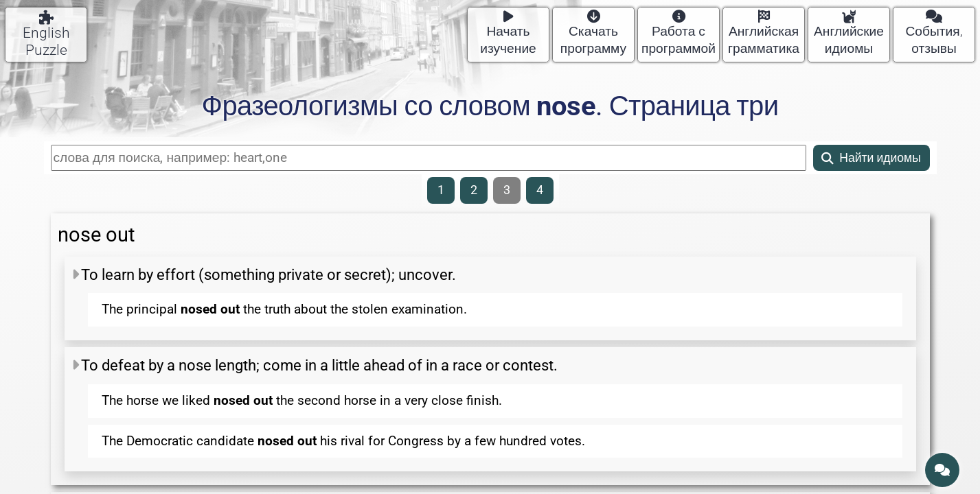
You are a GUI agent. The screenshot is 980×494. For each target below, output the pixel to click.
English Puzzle (46, 34)
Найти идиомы (871, 158)
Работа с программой (679, 33)
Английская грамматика (764, 33)
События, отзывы (934, 33)
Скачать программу (593, 33)
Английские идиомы (849, 33)
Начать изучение (508, 33)
